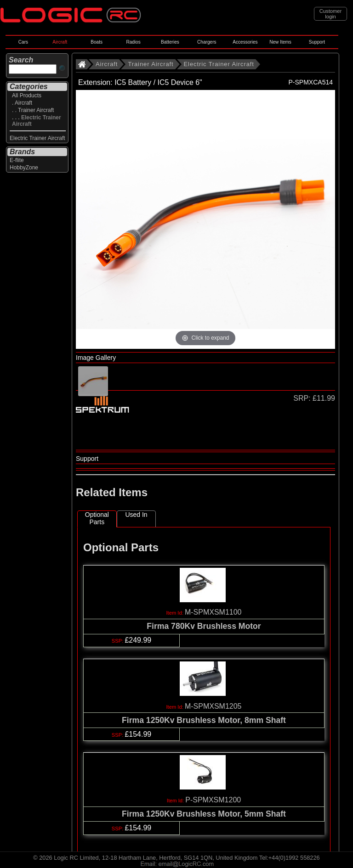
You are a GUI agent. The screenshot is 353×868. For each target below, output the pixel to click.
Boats (97, 42)
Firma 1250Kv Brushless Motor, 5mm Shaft (204, 814)
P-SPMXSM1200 (213, 800)
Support (317, 42)
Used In (136, 515)
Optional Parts (97, 518)
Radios (133, 42)
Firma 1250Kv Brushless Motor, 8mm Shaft (204, 720)
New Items (280, 42)
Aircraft (60, 42)
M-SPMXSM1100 (213, 612)
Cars (23, 42)
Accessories (245, 42)
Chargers (207, 42)
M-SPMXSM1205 (213, 706)
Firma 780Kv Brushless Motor (204, 626)
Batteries (170, 42)
